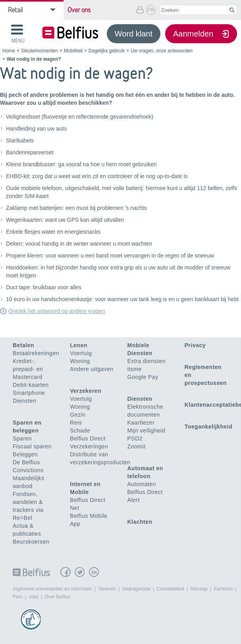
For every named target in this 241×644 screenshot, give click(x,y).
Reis (76, 423)
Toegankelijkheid (209, 427)
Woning (80, 361)
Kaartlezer (141, 423)
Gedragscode (136, 589)
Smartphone (29, 393)
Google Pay (143, 377)
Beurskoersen (31, 542)
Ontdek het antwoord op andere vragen (57, 311)
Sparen (22, 438)
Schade (80, 431)
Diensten (24, 401)
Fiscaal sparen (32, 446)
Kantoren (223, 589)
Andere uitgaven (92, 369)
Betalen (23, 345)
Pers (18, 597)
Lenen (79, 345)
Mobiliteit (73, 51)
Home (9, 51)
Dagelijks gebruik (107, 51)
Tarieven (107, 589)
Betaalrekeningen (36, 353)
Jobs (34, 597)
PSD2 (135, 438)
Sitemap (199, 589)
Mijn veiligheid (146, 431)
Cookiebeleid (170, 589)
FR (151, 10)
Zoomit (137, 446)
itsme (135, 369)
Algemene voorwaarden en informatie (52, 589)
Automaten (142, 484)
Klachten (140, 522)
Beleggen (25, 454)
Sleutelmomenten (40, 51)
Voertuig (81, 353)
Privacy (195, 345)
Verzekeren (86, 391)
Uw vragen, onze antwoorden (162, 51)
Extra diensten (147, 361)
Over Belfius (57, 597)
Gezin (78, 415)
